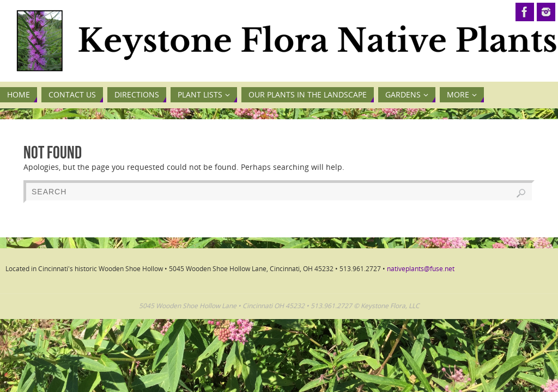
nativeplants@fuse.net (421, 269)
